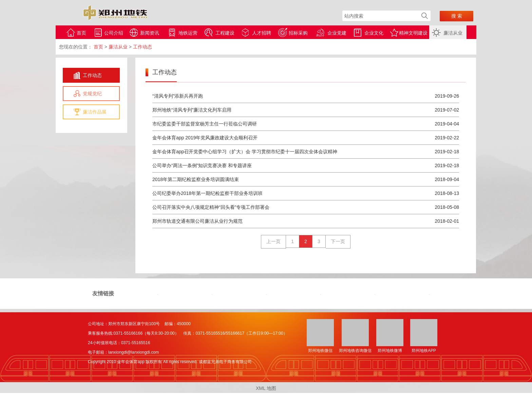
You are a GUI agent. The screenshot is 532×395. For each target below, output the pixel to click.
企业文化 (374, 33)
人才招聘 (262, 33)
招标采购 (298, 33)
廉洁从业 (453, 33)
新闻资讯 (150, 33)
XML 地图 (266, 388)
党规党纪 (92, 94)
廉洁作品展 (95, 112)
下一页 (338, 241)
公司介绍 (114, 33)
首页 (81, 33)
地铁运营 (188, 33)
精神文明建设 (413, 33)
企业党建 (337, 33)
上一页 (273, 241)
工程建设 (225, 33)
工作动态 (92, 75)
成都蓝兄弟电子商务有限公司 (225, 362)
